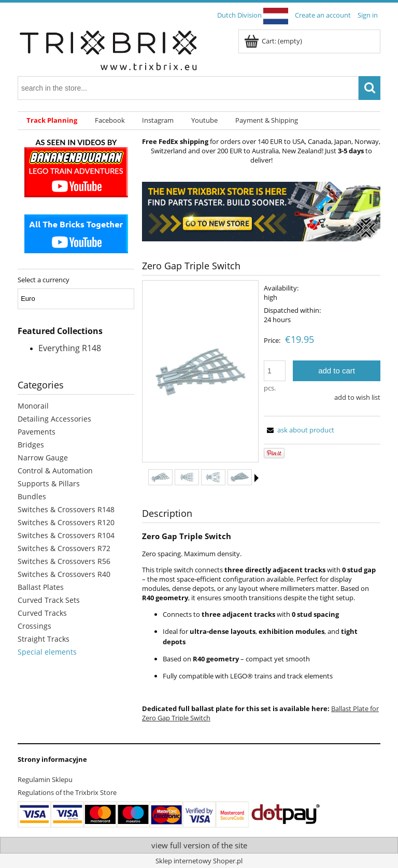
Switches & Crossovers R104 (66, 535)
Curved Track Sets (49, 600)
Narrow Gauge (43, 458)
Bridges (31, 445)
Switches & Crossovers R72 (64, 548)
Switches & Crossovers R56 (64, 561)
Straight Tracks (44, 639)
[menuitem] (52, 121)
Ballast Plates (41, 587)
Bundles (32, 496)
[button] (257, 478)
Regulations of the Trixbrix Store (67, 792)
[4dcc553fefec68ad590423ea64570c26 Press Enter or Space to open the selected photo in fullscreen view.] (200, 372)
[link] (261, 212)
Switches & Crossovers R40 (64, 574)
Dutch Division (253, 15)
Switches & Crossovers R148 (66, 509)
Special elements (47, 652)
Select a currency (44, 280)
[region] (261, 212)
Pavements (37, 432)
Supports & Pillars (49, 483)
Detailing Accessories (54, 419)
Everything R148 (70, 348)
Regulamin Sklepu (45, 779)
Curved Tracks (42, 613)
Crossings (34, 626)
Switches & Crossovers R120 (66, 522)
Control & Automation (55, 471)
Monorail (33, 406)
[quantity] (275, 371)
